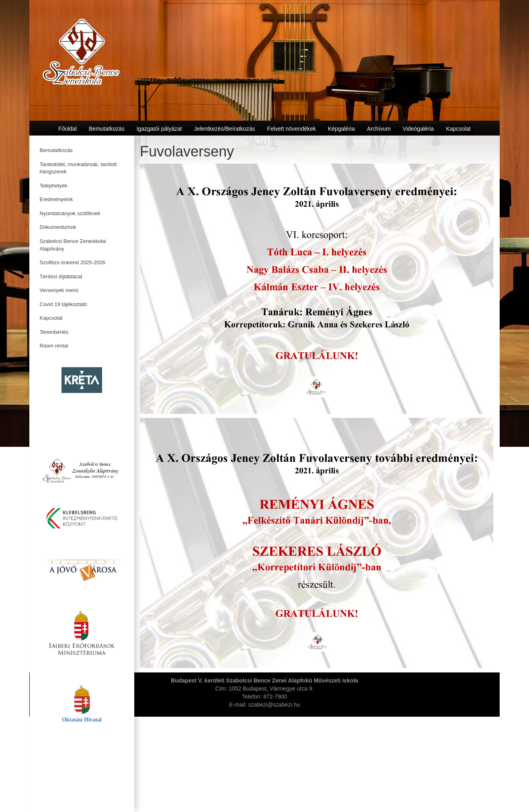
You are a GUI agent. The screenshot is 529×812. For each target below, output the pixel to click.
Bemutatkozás (56, 150)
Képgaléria (341, 129)
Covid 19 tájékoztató (64, 304)
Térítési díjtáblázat (61, 276)
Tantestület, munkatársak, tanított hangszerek (78, 168)
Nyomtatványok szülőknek (70, 213)
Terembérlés (54, 332)
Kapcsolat (51, 318)
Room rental (54, 346)
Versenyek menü (59, 290)
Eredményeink (56, 199)
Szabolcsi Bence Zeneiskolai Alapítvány (73, 245)
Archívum (379, 129)
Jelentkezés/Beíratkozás (225, 129)
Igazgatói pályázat (159, 129)
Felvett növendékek (291, 129)
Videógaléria (418, 129)
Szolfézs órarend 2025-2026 (73, 262)
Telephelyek (54, 186)
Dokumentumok (58, 227)
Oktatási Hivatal (82, 720)
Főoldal (68, 129)
